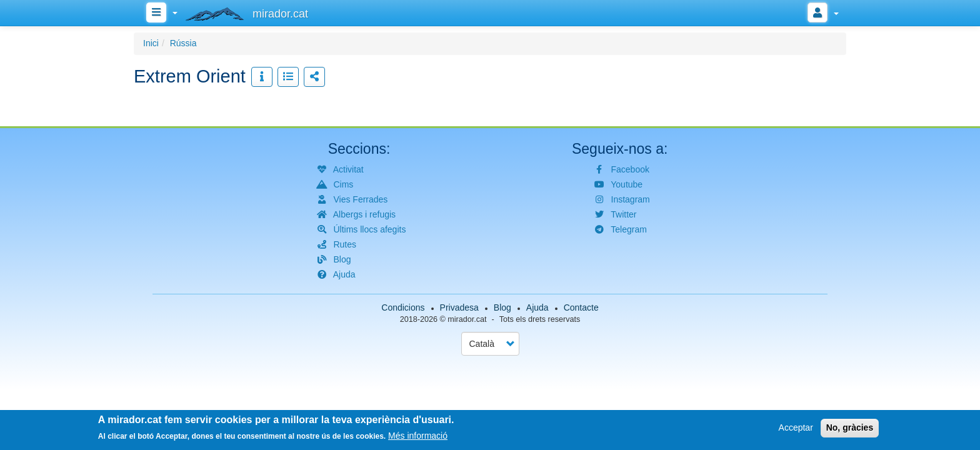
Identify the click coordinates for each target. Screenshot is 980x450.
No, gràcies (850, 429)
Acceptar (796, 429)
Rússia (183, 43)
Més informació (418, 437)
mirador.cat (467, 319)
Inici (151, 43)
